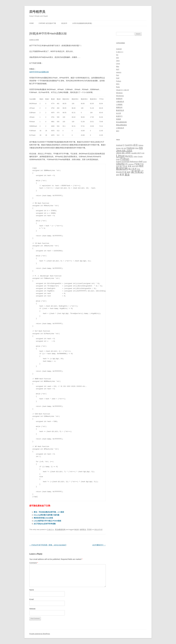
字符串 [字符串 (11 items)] (125, 166)
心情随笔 (119, 105)
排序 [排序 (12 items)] (137, 166)
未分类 (118, 113)
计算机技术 (120, 128)
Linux (118, 64)
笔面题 (118, 119)
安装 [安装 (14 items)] (130, 166)
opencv (119, 72)
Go (117, 55)
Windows (119, 93)
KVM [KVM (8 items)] (143, 153)
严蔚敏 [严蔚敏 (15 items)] (137, 164)
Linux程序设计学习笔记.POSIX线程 (47, 521)
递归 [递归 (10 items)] (118, 175)
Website (32, 609)
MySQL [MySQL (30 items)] (129, 156)
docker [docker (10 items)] (118, 148)
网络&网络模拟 (121, 125)
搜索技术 (119, 107)
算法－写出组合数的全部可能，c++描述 (49, 512)
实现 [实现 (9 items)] (133, 166)
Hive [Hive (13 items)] (137, 148)
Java (118, 61)
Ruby (118, 87)
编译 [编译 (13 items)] (129, 172)
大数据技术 (120, 102)
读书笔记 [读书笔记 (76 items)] (137, 172)
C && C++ (51, 529)
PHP (118, 78)
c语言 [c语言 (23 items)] (135, 145)
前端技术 (119, 99)
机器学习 (119, 116)
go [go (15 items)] (122, 148)
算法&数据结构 (60, 529)
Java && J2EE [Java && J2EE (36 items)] (124, 150)
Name (32, 590)
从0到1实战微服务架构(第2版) (82, 23)
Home (32, 23)
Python (119, 81)
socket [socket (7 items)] (145, 162)
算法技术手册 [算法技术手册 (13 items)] (121, 172)
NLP (118, 69)
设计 (118, 131)
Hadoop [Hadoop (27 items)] (131, 148)
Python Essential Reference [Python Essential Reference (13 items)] (127, 162)
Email (31, 599)
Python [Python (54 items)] (125, 159)
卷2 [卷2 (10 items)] (121, 166)
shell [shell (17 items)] (140, 161)
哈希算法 (83, 529)
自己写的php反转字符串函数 (45, 524)
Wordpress (120, 96)
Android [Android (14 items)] (119, 145)
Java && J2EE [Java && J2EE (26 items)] (123, 153)
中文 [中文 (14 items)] (142, 164)
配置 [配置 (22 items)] (122, 175)
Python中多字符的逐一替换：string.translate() (48, 545)
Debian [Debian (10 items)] (141, 145)
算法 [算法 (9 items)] (139, 169)
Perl (118, 75)
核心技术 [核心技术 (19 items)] (132, 169)
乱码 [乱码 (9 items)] (118, 166)
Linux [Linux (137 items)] (120, 156)
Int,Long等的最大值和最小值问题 (47, 515)
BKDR (77, 529)
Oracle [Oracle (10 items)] (140, 156)
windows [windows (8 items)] (131, 164)
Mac (118, 66)
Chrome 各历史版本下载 (47, 23)
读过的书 (64, 23)
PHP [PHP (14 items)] (118, 159)
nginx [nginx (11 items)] (136, 156)
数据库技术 (120, 110)
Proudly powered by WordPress (40, 634)
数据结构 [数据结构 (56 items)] (122, 169)
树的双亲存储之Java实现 (43, 518)
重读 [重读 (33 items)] (127, 174)
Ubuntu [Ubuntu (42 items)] (120, 164)
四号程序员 (37, 12)
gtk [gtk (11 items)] (125, 148)
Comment (34, 563)
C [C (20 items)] (124, 145)
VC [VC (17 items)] (126, 164)
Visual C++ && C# (123, 90)
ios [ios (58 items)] (141, 148)
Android (119, 49)
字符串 (89, 529)
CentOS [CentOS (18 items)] (128, 145)
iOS (117, 58)
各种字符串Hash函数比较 (39, 72)
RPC (118, 84)
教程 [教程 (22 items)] (141, 166)
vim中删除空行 (99, 545)
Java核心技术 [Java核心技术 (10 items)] (136, 153)
